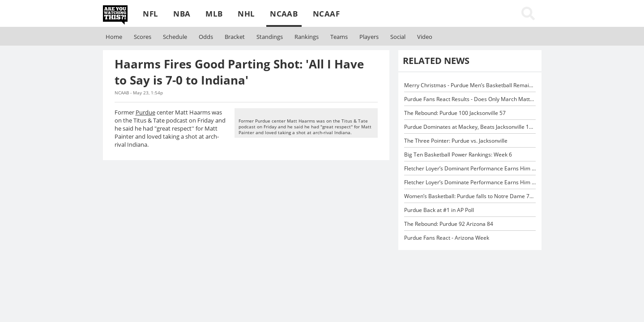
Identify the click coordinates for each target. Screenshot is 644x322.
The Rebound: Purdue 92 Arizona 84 (449, 224)
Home (114, 37)
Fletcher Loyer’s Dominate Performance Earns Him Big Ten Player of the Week (501, 182)
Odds (206, 37)
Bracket (235, 37)
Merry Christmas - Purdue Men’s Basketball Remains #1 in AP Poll (486, 85)
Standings (270, 37)
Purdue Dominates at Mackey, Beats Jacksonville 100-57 (474, 127)
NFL (150, 14)
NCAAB (284, 14)
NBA (182, 14)
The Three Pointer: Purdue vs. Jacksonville (456, 140)
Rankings (307, 37)
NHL (246, 14)
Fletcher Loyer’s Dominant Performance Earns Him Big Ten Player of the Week (501, 168)
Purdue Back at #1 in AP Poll (439, 210)
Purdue (145, 112)
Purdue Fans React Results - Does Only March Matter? (471, 99)
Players (369, 37)
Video (425, 37)
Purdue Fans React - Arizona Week (447, 237)
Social (398, 37)
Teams (339, 37)
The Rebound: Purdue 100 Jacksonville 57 (455, 113)
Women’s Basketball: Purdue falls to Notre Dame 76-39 (472, 196)
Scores (143, 37)
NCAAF (326, 14)
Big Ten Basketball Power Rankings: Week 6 (458, 154)
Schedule (175, 37)
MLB (214, 14)
